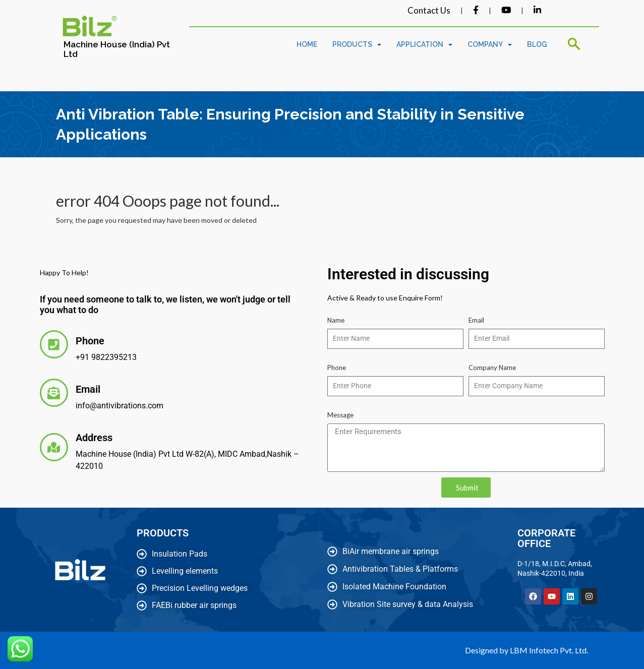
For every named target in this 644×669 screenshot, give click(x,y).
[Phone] (54, 344)
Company (490, 44)
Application (424, 44)
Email (88, 389)
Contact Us (429, 10)
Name (336, 320)
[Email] (54, 393)
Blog (537, 44)
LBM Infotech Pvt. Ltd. (549, 650)
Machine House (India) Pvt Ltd (117, 49)
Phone (90, 341)
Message (340, 415)
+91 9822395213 (106, 357)
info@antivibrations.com (120, 406)
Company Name (492, 368)
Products (357, 44)
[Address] (54, 447)
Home (307, 44)
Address (94, 438)
